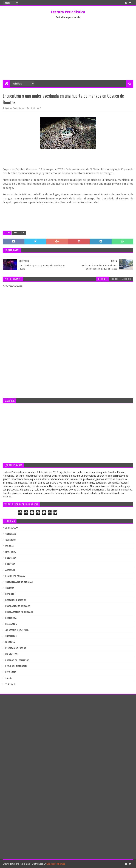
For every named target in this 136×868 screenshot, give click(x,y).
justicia (10, 642)
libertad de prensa (16, 648)
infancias (11, 636)
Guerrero (11, 540)
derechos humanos (16, 600)
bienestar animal (15, 576)
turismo (10, 684)
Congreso (11, 534)
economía (11, 618)
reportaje (11, 672)
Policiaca (19, 233)
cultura (10, 588)
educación (11, 624)
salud (8, 678)
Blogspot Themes (56, 864)
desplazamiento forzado (19, 612)
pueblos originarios (17, 660)
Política (10, 564)
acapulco (10, 570)
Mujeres (10, 546)
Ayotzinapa (12, 528)
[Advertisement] (68, 53)
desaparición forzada (18, 606)
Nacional (11, 552)
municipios (12, 654)
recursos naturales (16, 666)
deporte (10, 594)
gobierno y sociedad (17, 630)
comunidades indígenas (19, 582)
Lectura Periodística (68, 12)
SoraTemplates (22, 864)
